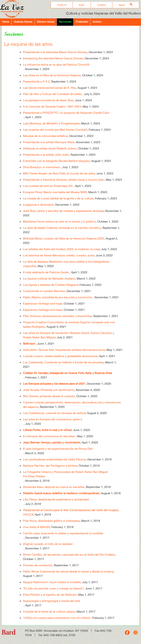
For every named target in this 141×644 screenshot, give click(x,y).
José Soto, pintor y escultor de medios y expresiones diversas (63, 211)
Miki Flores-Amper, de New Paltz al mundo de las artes (59, 173)
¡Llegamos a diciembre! (38, 205)
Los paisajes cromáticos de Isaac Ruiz (48, 100)
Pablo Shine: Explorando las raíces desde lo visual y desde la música (68, 571)
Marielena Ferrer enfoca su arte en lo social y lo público (59, 221)
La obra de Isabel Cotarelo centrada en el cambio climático (62, 228)
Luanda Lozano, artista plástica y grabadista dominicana (60, 356)
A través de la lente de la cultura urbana (49, 611)
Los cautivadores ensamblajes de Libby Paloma (54, 459)
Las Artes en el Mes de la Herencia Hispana (52, 75)
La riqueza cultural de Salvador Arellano (49, 278)
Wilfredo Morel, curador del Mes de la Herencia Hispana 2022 (64, 238)
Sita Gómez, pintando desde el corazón (49, 396)
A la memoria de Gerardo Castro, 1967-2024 (52, 106)
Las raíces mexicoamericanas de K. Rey (49, 88)
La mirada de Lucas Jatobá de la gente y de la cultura (58, 198)
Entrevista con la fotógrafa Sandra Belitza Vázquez (56, 161)
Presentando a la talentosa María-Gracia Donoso (55, 52)
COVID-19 (62, 5)
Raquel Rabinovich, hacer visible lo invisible (52, 582)
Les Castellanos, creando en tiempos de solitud (54, 413)
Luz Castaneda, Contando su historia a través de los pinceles (63, 362)
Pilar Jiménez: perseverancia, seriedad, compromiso (57, 316)
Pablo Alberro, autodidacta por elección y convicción (58, 297)
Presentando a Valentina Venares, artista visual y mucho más (64, 180)
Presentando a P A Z (36, 81)
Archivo (97, 22)
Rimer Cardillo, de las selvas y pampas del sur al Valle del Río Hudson (69, 554)
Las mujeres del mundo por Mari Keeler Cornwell (55, 130)
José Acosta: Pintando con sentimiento (49, 390)
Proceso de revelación (38, 565)
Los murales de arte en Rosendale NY (48, 186)
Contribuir (102, 5)
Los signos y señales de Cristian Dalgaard (50, 285)
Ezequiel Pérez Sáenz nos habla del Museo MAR (55, 192)
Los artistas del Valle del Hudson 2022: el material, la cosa (61, 249)
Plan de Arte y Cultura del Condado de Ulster (53, 94)
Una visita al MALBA (36, 527)
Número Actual (46, 22)
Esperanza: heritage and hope (43, 303)
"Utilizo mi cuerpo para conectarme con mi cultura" (57, 618)
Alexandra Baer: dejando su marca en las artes (54, 487)
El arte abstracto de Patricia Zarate (46, 272)
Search (122, 5)
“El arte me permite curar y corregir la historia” (53, 588)
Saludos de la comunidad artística (45, 136)
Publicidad (82, 22)
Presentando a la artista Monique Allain (49, 142)
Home (6, 22)
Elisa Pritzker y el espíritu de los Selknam (50, 595)
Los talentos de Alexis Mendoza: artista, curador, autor (59, 255)
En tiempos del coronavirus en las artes (49, 436)
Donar (82, 5)
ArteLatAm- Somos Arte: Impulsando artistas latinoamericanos (64, 350)
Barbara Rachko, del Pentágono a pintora (50, 466)
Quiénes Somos (23, 22)
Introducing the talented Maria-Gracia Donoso (53, 58)
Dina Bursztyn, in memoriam (42, 167)
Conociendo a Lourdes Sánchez (44, 291)
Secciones (65, 22)
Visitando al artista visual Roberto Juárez (50, 148)
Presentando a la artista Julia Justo (46, 155)
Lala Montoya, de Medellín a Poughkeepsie (51, 123)
